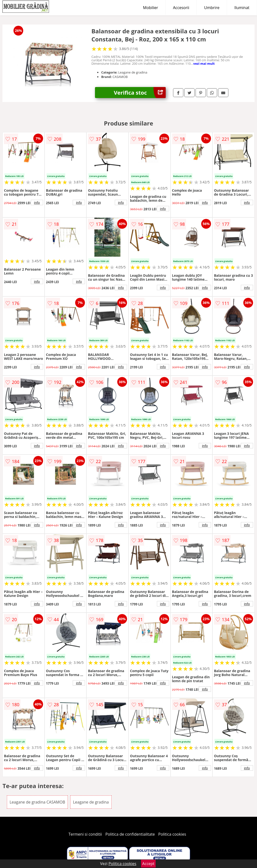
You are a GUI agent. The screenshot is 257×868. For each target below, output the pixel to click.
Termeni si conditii (85, 834)
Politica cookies (172, 834)
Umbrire (212, 8)
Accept (148, 864)
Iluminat (242, 8)
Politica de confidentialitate (130, 834)
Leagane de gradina (91, 802)
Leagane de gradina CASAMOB (37, 802)
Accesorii (181, 8)
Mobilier (150, 8)
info (37, 202)
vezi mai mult (204, 63)
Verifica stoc (140, 93)
